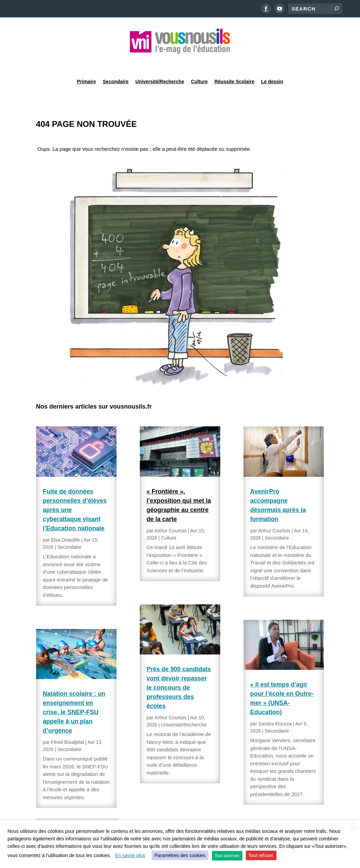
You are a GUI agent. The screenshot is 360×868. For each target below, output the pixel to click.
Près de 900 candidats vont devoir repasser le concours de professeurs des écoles (179, 670)
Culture (199, 63)
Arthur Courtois (170, 513)
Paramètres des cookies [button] (180, 855)
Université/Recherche (160, 63)
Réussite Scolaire (234, 63)
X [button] (354, 827)
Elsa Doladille (66, 523)
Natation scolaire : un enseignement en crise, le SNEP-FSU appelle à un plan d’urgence (74, 695)
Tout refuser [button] (261, 855)
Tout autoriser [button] (227, 856)
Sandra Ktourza (275, 706)
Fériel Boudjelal (68, 725)
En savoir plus (130, 855)
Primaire (86, 63)
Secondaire (116, 63)
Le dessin (272, 63)
